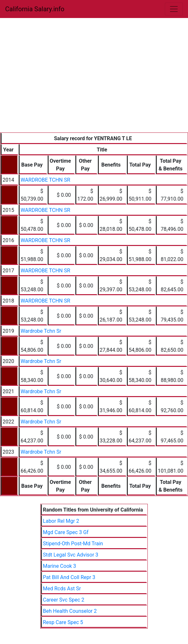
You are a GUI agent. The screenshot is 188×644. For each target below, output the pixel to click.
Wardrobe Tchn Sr (41, 331)
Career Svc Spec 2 (64, 600)
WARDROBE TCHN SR (45, 180)
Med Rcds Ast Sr (62, 589)
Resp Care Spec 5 (63, 622)
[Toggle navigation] (174, 9)
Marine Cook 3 (59, 566)
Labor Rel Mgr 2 (61, 521)
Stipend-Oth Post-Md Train (73, 544)
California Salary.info (35, 9)
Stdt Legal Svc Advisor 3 (70, 555)
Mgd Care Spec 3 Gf (66, 532)
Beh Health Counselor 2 (70, 611)
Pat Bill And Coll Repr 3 (69, 577)
